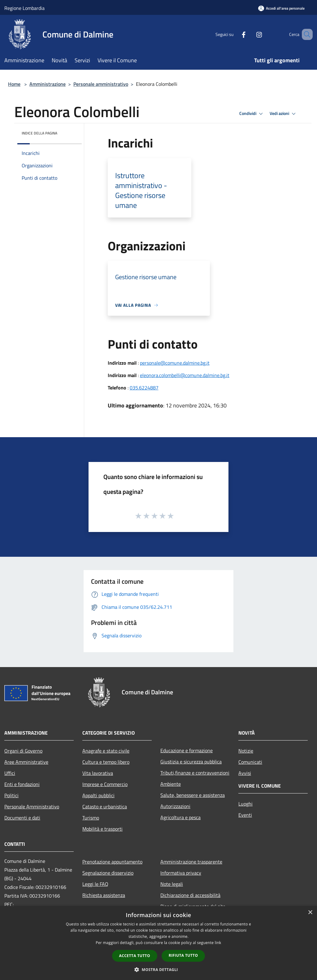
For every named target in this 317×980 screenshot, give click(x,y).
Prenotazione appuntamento (112, 862)
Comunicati (250, 762)
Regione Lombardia (24, 8)
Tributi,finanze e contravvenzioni (195, 773)
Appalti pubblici (98, 795)
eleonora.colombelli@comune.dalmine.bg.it (185, 375)
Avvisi (245, 773)
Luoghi (245, 804)
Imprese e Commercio (105, 784)
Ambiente (171, 784)
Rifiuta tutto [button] (183, 955)
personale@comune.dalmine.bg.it (175, 363)
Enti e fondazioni (22, 784)
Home (14, 84)
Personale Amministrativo (32, 806)
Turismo (91, 818)
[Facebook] (235, 34)
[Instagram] (250, 34)
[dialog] (158, 943)
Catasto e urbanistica (105, 806)
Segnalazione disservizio (108, 873)
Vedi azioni (284, 114)
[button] (158, 969)
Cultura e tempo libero (106, 762)
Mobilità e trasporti (102, 829)
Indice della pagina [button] (39, 133)
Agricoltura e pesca (180, 817)
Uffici (10, 773)
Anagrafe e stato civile (106, 751)
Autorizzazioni (175, 806)
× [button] (310, 913)
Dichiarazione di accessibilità (190, 895)
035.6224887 (144, 388)
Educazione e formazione (187, 750)
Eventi (245, 815)
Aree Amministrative (26, 762)
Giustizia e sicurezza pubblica (191, 762)
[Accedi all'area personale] (281, 8)
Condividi (252, 114)
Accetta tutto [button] (135, 956)
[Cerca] (305, 34)
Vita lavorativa (98, 773)
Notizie (246, 751)
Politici (11, 795)
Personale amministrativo (101, 84)
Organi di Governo (23, 751)
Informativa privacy (181, 873)
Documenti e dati (22, 818)
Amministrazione (48, 84)
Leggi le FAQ (95, 884)
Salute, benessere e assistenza (193, 795)
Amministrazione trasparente (191, 862)
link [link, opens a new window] (218, 943)
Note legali (172, 884)
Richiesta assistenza (104, 895)
